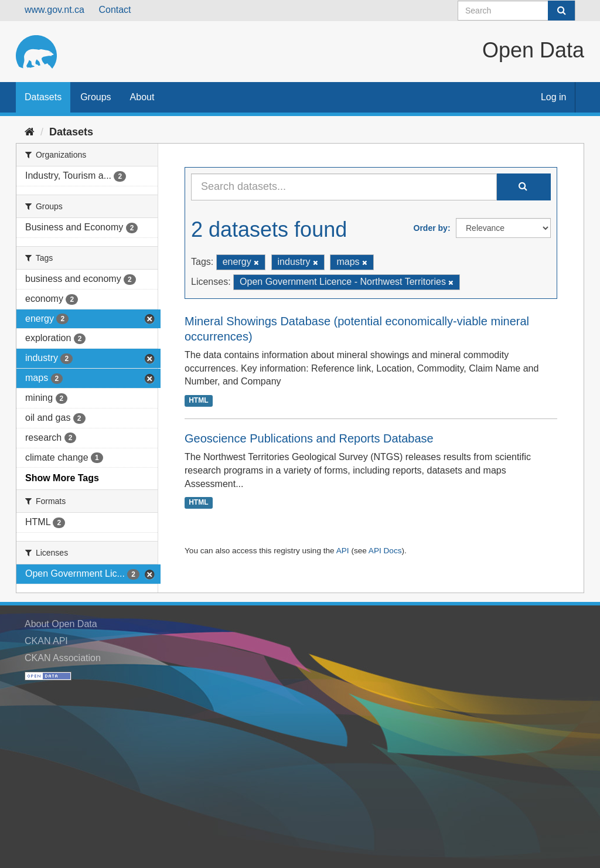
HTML (198, 400)
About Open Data (61, 624)
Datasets (43, 97)
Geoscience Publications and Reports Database (309, 438)
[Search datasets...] (344, 187)
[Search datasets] (517, 11)
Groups (96, 97)
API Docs (385, 551)
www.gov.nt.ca (54, 10)
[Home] (30, 132)
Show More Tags (62, 478)
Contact (115, 10)
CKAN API (46, 641)
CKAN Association (63, 658)
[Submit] (561, 11)
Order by (431, 228)
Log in (554, 97)
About (142, 97)
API (343, 551)
